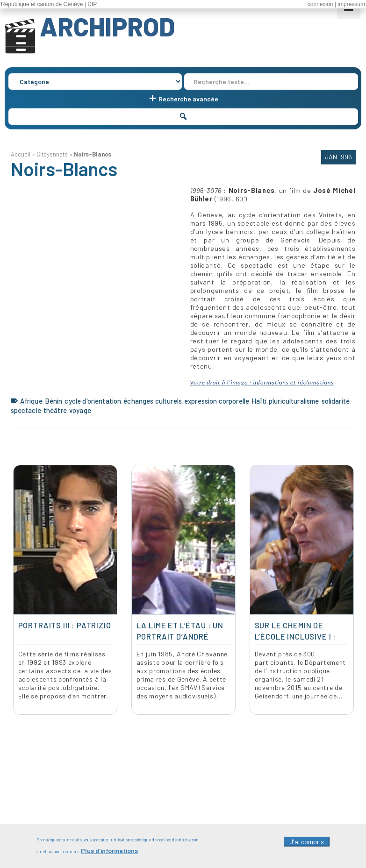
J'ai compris (307, 842)
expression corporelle (217, 401)
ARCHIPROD (107, 26)
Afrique (31, 401)
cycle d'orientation (93, 401)
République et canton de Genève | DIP (49, 4)
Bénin (54, 401)
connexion (320, 4)
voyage (80, 410)
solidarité (336, 401)
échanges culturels (153, 401)
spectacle (26, 410)
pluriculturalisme (294, 401)
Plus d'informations (109, 850)
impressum (351, 4)
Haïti (259, 401)
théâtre (55, 410)
